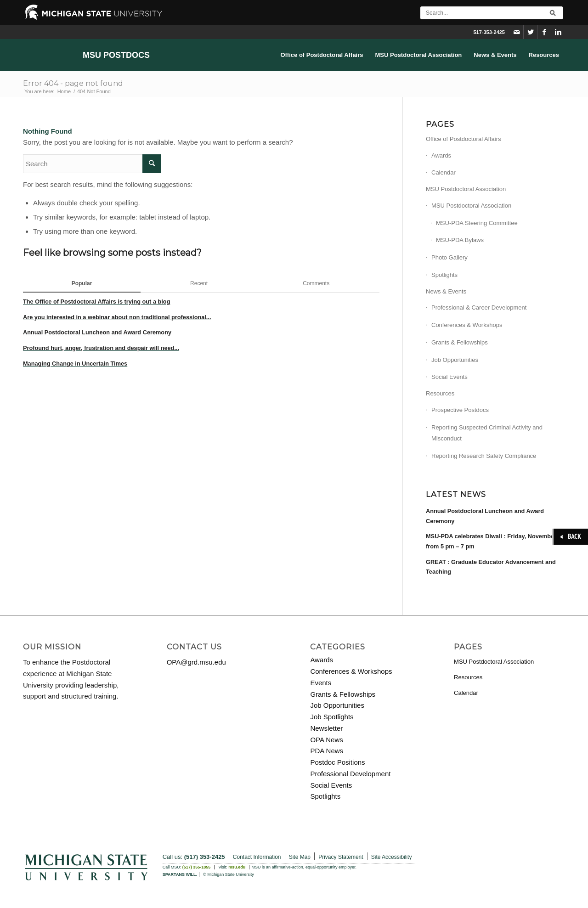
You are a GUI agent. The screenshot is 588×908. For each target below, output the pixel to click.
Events (321, 683)
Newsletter (326, 728)
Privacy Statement (341, 857)
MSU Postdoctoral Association (466, 189)
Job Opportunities (455, 360)
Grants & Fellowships (460, 342)
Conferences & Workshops (467, 325)
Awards (441, 155)
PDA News (327, 751)
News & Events (446, 291)
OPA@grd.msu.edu (196, 662)
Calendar (444, 172)
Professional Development (350, 774)
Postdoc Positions (337, 762)
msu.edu (237, 867)
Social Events (449, 377)
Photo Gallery (449, 257)
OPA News (326, 740)
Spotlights (444, 275)
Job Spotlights (332, 717)
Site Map (300, 857)
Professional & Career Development (479, 307)
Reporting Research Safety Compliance (484, 456)
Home (64, 91)
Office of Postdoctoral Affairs (464, 139)
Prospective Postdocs (460, 410)
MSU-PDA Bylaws (460, 240)
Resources (440, 393)
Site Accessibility (392, 857)
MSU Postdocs (116, 55)
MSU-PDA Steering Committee (477, 223)
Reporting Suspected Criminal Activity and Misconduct (487, 433)
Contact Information (257, 857)
